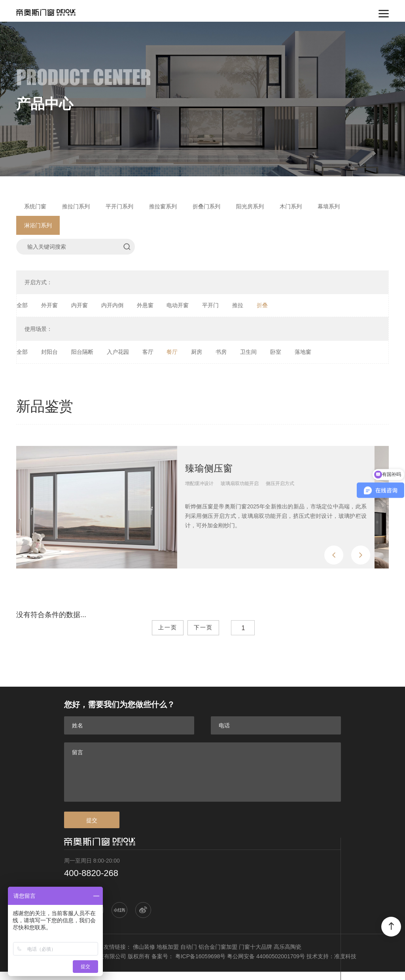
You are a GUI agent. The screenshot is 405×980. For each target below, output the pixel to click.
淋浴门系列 (38, 225)
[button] (334, 555)
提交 (92, 820)
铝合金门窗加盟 (218, 947)
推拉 (238, 305)
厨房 (197, 352)
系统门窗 (35, 206)
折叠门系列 (206, 206)
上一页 (168, 628)
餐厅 (172, 352)
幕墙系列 (329, 206)
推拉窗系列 (163, 206)
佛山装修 (144, 947)
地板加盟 (168, 947)
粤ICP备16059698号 (201, 956)
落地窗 (303, 352)
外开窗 (49, 305)
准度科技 (345, 956)
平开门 (210, 305)
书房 (221, 352)
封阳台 (49, 352)
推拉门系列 (76, 206)
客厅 (148, 352)
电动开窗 (178, 305)
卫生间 (248, 352)
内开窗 (79, 305)
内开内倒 (112, 305)
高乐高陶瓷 (288, 947)
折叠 (262, 305)
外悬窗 (145, 305)
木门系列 (291, 206)
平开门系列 (119, 206)
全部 (22, 305)
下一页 (203, 628)
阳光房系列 (250, 206)
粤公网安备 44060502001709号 (266, 956)
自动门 (189, 947)
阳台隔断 (82, 352)
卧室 (276, 352)
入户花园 (118, 352)
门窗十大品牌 (255, 947)
